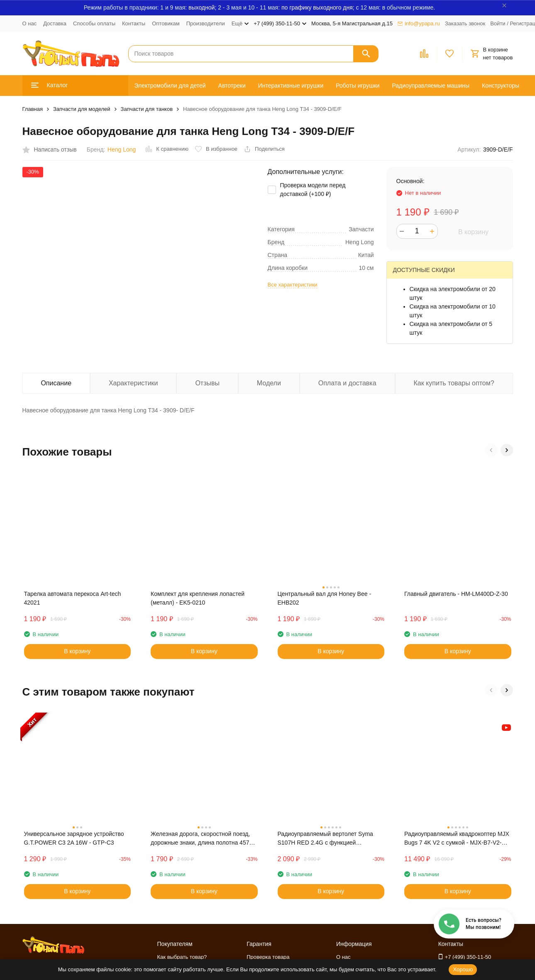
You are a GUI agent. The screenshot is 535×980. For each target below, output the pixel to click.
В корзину (473, 232)
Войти (498, 23)
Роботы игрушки (358, 86)
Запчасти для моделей (82, 109)
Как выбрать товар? (182, 957)
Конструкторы (501, 86)
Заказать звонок (465, 23)
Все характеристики (293, 285)
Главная (33, 109)
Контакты (134, 23)
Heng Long (122, 149)
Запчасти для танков (147, 109)
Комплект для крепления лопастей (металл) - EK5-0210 (198, 598)
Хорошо (463, 969)
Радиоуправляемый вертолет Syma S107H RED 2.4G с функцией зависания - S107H (325, 839)
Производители (206, 23)
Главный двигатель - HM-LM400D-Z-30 (456, 594)
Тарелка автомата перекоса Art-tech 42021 (73, 598)
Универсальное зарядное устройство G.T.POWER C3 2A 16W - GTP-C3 (74, 838)
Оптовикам (166, 23)
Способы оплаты (94, 23)
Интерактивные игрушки (291, 86)
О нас (30, 23)
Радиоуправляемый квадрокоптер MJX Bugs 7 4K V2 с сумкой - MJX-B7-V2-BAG (457, 839)
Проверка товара (268, 957)
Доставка (55, 23)
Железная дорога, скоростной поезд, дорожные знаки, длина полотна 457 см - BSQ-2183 (200, 839)
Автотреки (232, 86)
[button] (491, 450)
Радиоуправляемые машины (431, 86)
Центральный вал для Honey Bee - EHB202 (325, 598)
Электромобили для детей (170, 86)
